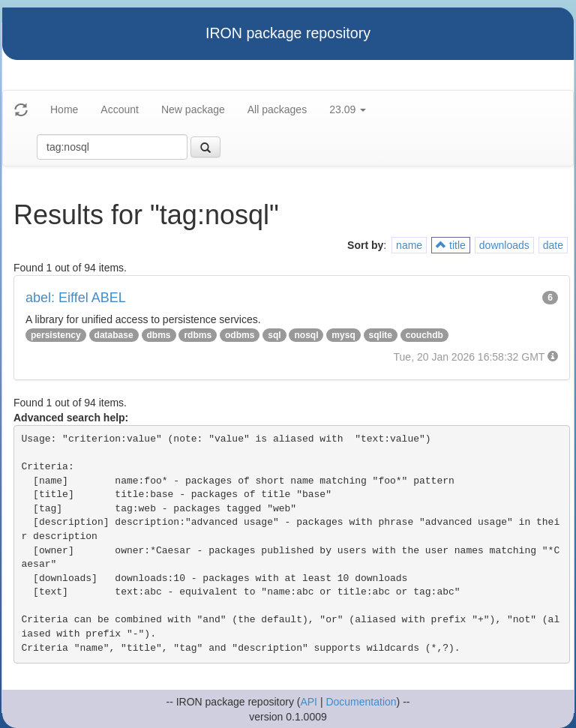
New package (193, 109)
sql (274, 335)
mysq (343, 335)
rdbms (198, 335)
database (114, 335)
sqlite (381, 335)
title (451, 245)
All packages (277, 109)
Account (120, 109)
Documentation (361, 702)
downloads (504, 245)
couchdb (424, 335)
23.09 (348, 109)
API (309, 702)
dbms (159, 335)
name (409, 245)
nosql (306, 335)
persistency (56, 335)
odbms (240, 335)
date (553, 245)
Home (64, 109)
